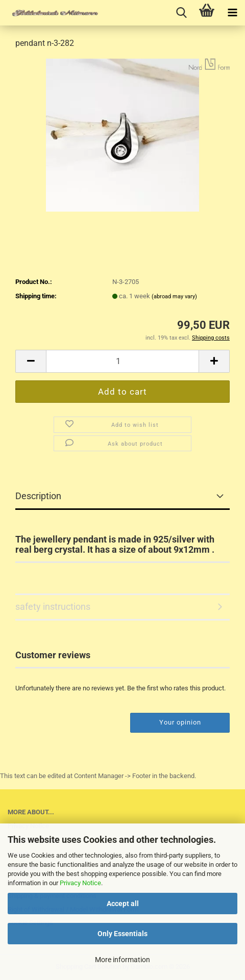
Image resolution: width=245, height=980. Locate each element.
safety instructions (53, 607)
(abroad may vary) (174, 296)
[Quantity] (122, 361)
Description (38, 496)
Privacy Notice (80, 883)
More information (122, 960)
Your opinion (180, 722)
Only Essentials (122, 934)
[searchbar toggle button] (181, 13)
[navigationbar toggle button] (232, 13)
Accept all (123, 904)
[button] (31, 361)
